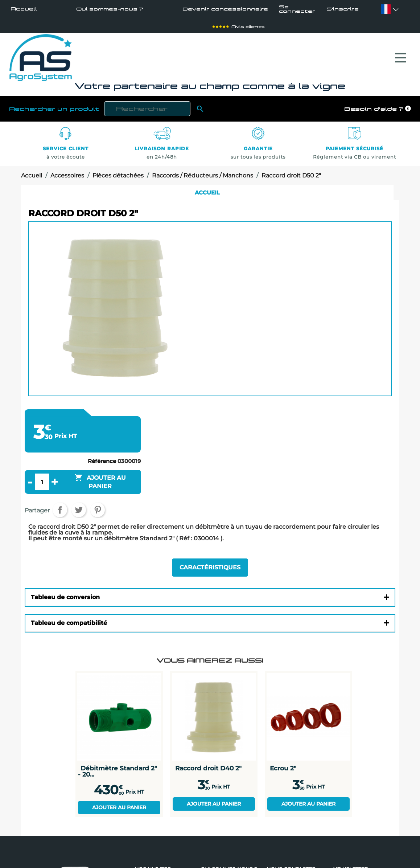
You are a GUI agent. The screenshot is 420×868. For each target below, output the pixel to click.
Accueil (24, 9)
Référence (102, 462)
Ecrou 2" (283, 769)
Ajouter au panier (119, 808)
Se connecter (298, 9)
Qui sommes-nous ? (108, 9)
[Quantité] (42, 483)
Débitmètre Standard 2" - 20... (118, 772)
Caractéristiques (210, 568)
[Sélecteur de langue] (386, 9)
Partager (60, 511)
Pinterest (98, 511)
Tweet (79, 511)
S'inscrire (342, 9)
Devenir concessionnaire (224, 9)
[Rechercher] (147, 110)
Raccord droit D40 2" (208, 769)
